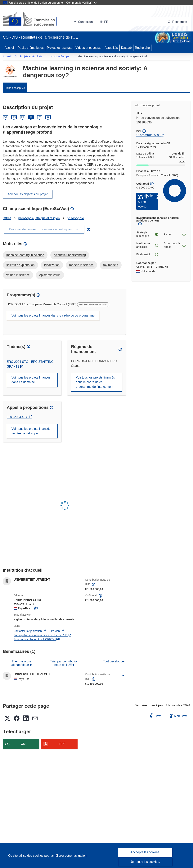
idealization (52, 265)
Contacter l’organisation (30, 631)
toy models (111, 265)
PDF (62, 744)
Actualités (111, 48)
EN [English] (14, 117)
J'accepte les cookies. (145, 852)
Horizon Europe (60, 56)
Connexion (83, 22)
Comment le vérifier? (81, 3)
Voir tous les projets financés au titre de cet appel (31, 431)
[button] (104, 22)
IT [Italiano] (40, 117)
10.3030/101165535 (148, 135)
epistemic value (50, 275)
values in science (18, 275)
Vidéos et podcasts (88, 48)
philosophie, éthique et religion (39, 218)
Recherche (142, 48)
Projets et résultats (60, 48)
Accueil (10, 48)
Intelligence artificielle (147, 245)
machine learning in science (25, 255)
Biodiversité (147, 254)
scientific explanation (20, 265)
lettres (7, 218)
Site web (57, 631)
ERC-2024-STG (19, 417)
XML (24, 744)
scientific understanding (70, 255)
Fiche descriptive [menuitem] (15, 88)
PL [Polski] (48, 117)
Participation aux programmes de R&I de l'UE (43, 635)
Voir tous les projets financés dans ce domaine (31, 380)
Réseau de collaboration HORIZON (37, 639)
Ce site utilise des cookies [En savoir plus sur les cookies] (26, 856)
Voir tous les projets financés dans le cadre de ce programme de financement (95, 382)
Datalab (126, 48)
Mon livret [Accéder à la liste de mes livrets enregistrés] (179, 716)
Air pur (175, 234)
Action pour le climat (175, 245)
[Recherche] (177, 22)
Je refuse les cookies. (145, 862)
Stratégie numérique (147, 234)
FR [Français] (31, 117)
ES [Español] (23, 117)
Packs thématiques (31, 48)
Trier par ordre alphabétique (21, 663)
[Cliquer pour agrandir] (123, 676)
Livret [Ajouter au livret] (156, 715)
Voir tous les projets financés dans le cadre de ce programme (53, 315)
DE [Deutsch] (6, 117)
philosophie (75, 218)
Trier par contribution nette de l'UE (64, 663)
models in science (81, 265)
